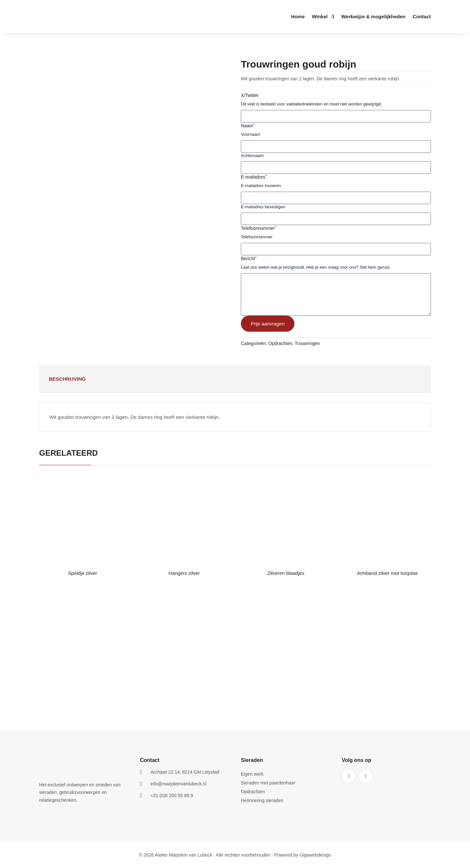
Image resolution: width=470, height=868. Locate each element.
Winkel (320, 17)
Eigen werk (252, 774)
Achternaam (252, 156)
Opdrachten (280, 343)
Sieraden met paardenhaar (268, 783)
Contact (422, 17)
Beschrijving (67, 379)
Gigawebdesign (315, 855)
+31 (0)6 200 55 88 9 (172, 796)
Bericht (249, 259)
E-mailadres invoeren (261, 186)
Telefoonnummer (259, 228)
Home (298, 17)
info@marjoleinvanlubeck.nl (178, 784)
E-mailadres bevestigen (263, 207)
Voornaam (251, 134)
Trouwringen (307, 343)
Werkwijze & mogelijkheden (373, 17)
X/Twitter (250, 95)
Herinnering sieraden (262, 801)
